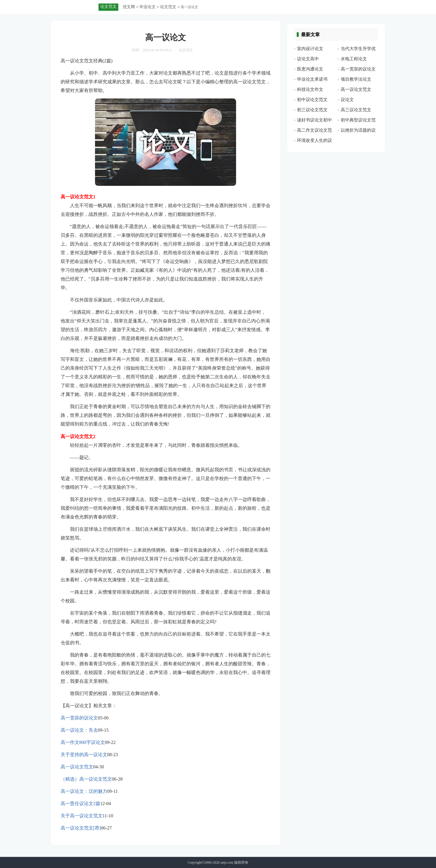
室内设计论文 (310, 49)
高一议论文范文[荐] (81, 828)
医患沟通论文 (310, 69)
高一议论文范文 (77, 767)
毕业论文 (147, 7)
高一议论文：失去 (79, 730)
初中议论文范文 (312, 100)
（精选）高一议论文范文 (86, 779)
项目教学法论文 (356, 79)
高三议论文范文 (356, 110)
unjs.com (227, 862)
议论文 (347, 100)
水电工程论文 (354, 59)
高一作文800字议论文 (83, 742)
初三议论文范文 (312, 110)
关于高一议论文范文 (82, 816)
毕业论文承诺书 (312, 79)
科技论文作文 (310, 89)
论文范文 (168, 7)
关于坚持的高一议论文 (84, 755)
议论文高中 (308, 59)
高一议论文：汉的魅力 (84, 791)
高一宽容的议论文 (79, 718)
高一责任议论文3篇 (80, 803)
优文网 (129, 7)
